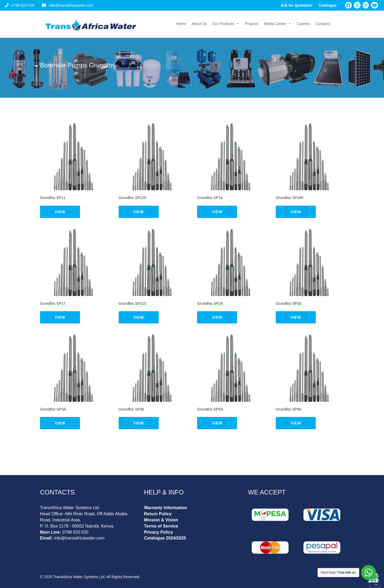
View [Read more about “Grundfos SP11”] (60, 212)
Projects (252, 24)
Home (181, 24)
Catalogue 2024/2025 (165, 538)
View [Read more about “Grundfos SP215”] (139, 317)
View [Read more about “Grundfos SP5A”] (217, 423)
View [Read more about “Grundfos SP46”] (139, 423)
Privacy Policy (159, 532)
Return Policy (158, 514)
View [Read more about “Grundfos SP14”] (217, 212)
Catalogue (328, 5)
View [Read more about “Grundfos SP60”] (296, 423)
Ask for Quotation (297, 5)
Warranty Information (165, 508)
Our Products (226, 24)
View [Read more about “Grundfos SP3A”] (60, 423)
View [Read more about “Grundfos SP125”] (139, 212)
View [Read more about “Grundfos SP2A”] (217, 317)
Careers (303, 24)
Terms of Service (161, 526)
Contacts (323, 24)
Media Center (278, 24)
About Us (199, 24)
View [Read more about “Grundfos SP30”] (296, 317)
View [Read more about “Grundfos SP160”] (296, 212)
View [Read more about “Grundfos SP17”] (60, 317)
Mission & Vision (161, 520)
